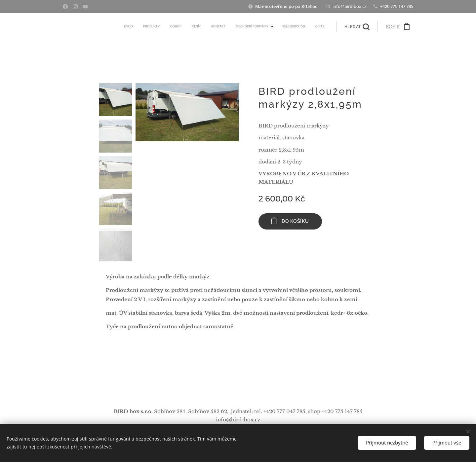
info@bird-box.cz (349, 6)
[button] (357, 27)
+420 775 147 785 (397, 6)
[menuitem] (249, 27)
